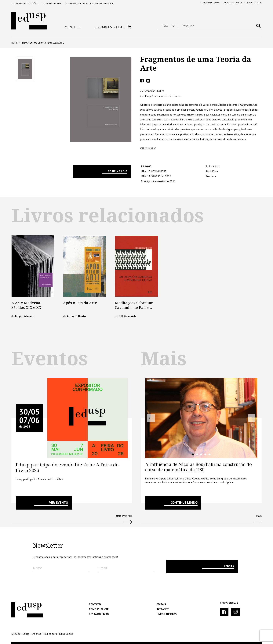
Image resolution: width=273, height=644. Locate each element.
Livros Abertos (167, 614)
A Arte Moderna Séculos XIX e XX (26, 305)
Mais (201, 521)
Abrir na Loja (118, 171)
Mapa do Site (252, 4)
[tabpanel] (201, 418)
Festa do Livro (99, 614)
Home (14, 43)
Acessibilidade (208, 4)
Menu (52, 4)
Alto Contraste (231, 4)
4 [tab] (205, 454)
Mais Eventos (72, 521)
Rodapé (102, 4)
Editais (161, 604)
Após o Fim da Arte (80, 303)
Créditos (36, 634)
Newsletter (48, 546)
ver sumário (148, 148)
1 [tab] (193, 454)
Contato (95, 604)
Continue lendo (184, 502)
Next (252, 418)
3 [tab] (201, 454)
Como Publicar (99, 609)
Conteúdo (25, 4)
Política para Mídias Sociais (58, 634)
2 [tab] (197, 454)
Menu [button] (73, 27)
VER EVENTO (59, 502)
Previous (151, 418)
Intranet (163, 609)
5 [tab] (209, 454)
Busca (76, 4)
